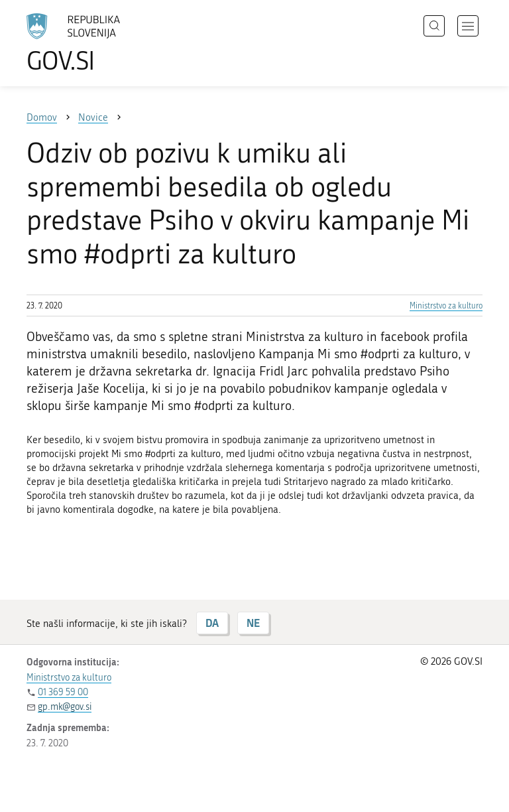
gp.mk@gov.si (65, 707)
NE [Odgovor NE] (253, 623)
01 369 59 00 (63, 692)
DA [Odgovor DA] (212, 623)
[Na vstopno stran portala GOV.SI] (93, 43)
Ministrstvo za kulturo (446, 306)
